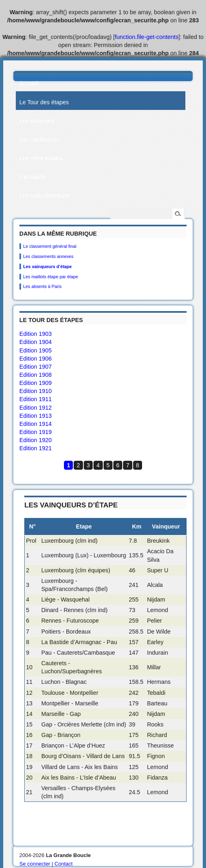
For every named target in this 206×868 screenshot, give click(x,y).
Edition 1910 (36, 391)
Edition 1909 (36, 383)
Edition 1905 (36, 350)
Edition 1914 (36, 424)
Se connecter (35, 864)
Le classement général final (50, 246)
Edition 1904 (36, 342)
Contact (64, 864)
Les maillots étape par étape (51, 277)
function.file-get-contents (147, 37)
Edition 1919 (36, 432)
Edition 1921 (36, 448)
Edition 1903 (36, 334)
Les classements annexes (48, 256)
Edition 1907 (36, 367)
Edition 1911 (36, 399)
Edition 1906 (36, 359)
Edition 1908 (36, 375)
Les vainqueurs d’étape (47, 266)
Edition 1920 (36, 440)
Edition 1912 (36, 408)
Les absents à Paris (42, 286)
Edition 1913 (36, 416)
